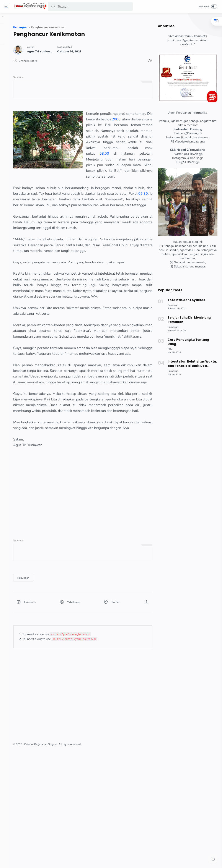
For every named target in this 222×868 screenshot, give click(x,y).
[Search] (91, 7)
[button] (54, 7)
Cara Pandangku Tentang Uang (187, 342)
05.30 (112, 226)
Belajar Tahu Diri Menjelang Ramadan (188, 320)
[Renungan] (59, 685)
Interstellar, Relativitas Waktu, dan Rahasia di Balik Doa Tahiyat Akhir (191, 364)
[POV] (169, 349)
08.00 (114, 186)
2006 (137, 135)
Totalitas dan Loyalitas (185, 300)
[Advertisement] (100, 602)
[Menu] (8, 6)
